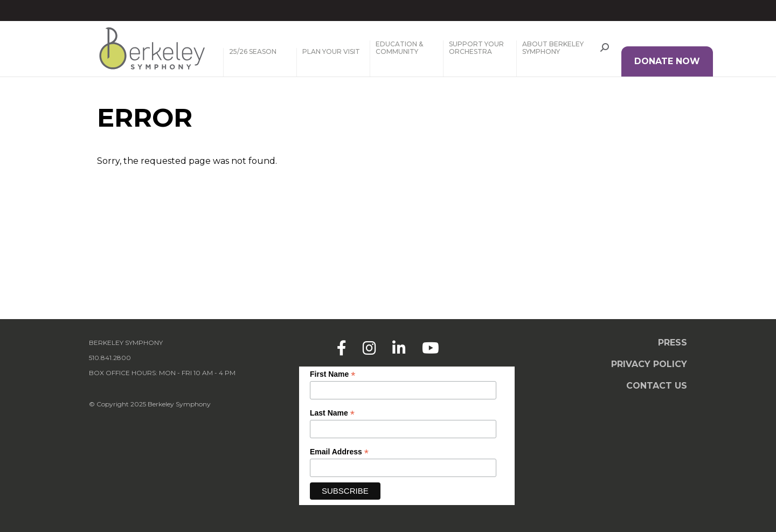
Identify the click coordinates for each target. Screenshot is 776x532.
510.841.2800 (110, 358)
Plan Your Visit (331, 52)
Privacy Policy (649, 364)
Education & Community (399, 48)
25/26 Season (253, 52)
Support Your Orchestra (476, 48)
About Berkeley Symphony (553, 48)
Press (673, 343)
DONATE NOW (667, 61)
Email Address (339, 452)
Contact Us (657, 386)
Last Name (332, 413)
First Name (332, 374)
